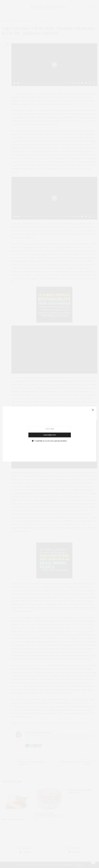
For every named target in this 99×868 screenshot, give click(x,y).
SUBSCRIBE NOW (49, 435)
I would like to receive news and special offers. (51, 441)
